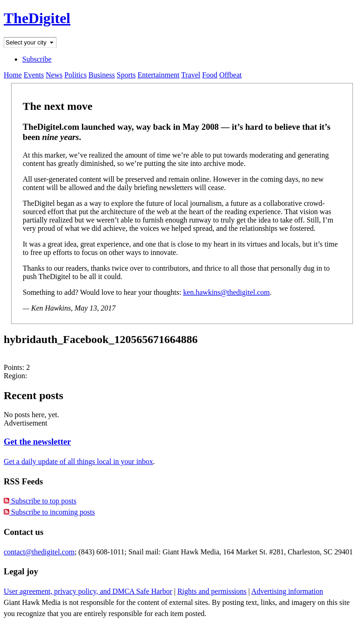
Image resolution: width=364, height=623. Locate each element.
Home (13, 75)
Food (210, 75)
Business (102, 75)
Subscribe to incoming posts (49, 512)
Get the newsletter (37, 442)
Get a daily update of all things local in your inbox (78, 461)
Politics (75, 75)
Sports (126, 75)
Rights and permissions (212, 591)
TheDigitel (37, 18)
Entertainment (159, 75)
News (54, 75)
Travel (191, 75)
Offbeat (230, 75)
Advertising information (287, 591)
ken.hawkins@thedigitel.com (226, 292)
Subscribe (37, 59)
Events (34, 75)
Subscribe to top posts (40, 501)
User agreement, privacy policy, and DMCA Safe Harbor (88, 591)
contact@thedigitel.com (39, 552)
